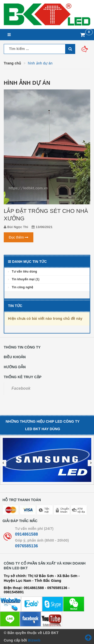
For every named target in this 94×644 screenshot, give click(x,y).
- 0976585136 (56, 588)
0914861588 (26, 534)
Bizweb (34, 640)
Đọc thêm (19, 237)
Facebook (21, 388)
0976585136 (26, 546)
